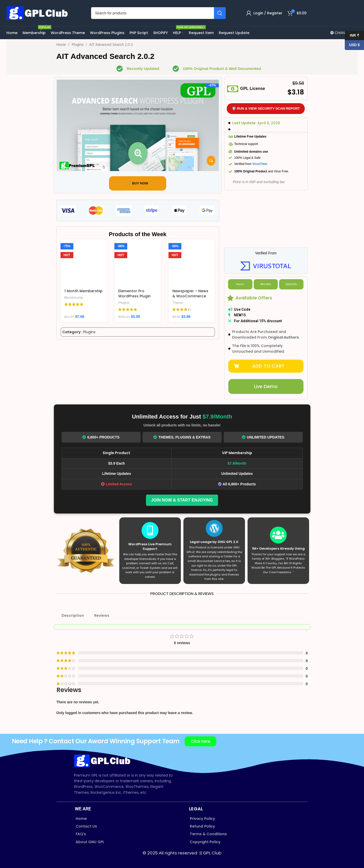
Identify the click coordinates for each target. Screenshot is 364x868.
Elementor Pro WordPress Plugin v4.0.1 (134, 296)
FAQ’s (81, 834)
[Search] (158, 13)
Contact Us (86, 826)
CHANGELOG (344, 33)
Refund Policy (202, 826)
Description (73, 615)
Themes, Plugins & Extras (182, 437)
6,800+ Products (101, 437)
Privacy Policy (202, 819)
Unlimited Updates (263, 437)
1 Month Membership (83, 291)
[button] (266, 366)
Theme (178, 303)
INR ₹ (352, 35)
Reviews (102, 615)
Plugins (78, 45)
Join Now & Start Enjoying (182, 500)
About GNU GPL (90, 842)
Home (62, 45)
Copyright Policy (205, 842)
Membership (74, 297)
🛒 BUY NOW (137, 183)
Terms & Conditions (208, 834)
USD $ (352, 45)
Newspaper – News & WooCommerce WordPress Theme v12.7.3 (190, 299)
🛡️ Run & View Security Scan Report (266, 108)
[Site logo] (38, 13)
